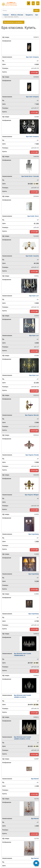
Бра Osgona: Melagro (32, 495)
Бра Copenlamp (34, 534)
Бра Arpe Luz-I (34, 296)
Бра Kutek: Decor (33, 216)
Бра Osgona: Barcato (32, 415)
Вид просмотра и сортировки (14, 22)
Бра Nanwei (35, 779)
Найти (36, 10)
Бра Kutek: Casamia (32, 256)
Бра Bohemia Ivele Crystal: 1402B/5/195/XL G (23, 654)
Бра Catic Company (32, 57)
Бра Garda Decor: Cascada (30, 176)
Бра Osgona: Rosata (32, 455)
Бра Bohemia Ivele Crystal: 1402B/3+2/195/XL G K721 (23, 738)
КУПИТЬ (34, 73)
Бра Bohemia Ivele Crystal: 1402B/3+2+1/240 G (23, 696)
